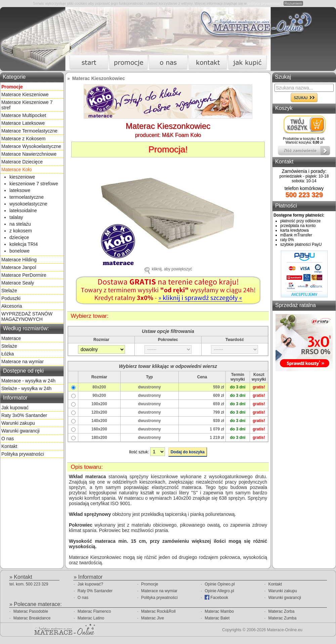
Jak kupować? (90, 584)
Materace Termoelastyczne (29, 131)
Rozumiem (293, 3)
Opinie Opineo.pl (220, 584)
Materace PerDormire (24, 275)
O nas (8, 439)
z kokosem (21, 231)
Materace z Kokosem (24, 139)
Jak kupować (15, 408)
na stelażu (20, 224)
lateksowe (20, 190)
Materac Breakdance (32, 618)
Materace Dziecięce (22, 162)
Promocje (150, 584)
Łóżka (8, 354)
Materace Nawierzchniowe (29, 154)
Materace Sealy (18, 283)
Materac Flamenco (94, 611)
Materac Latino (91, 618)
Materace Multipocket (24, 115)
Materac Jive (153, 618)
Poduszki (11, 298)
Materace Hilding (19, 260)
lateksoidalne (23, 211)
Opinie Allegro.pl (219, 591)
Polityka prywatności (23, 454)
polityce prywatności (264, 3)
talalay (16, 217)
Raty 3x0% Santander (24, 415)
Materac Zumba (282, 618)
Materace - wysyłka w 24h (28, 381)
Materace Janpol (19, 267)
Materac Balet (217, 618)
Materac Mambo (219, 611)
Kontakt (9, 446)
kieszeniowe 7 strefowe (34, 184)
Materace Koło (16, 169)
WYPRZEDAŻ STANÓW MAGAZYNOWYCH (27, 316)
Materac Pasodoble (31, 611)
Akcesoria (12, 306)
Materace (11, 338)
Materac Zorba (281, 611)
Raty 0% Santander (95, 591)
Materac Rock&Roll (158, 611)
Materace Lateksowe (23, 123)
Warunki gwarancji (20, 431)
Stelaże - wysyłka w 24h (26, 388)
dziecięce (19, 237)
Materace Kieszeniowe (25, 94)
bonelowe (19, 251)
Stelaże (9, 291)
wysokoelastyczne (28, 204)
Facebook (216, 597)
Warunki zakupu (18, 423)
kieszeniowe (22, 177)
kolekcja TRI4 (24, 244)
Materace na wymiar (23, 362)
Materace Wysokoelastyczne (31, 146)
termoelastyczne (27, 197)
